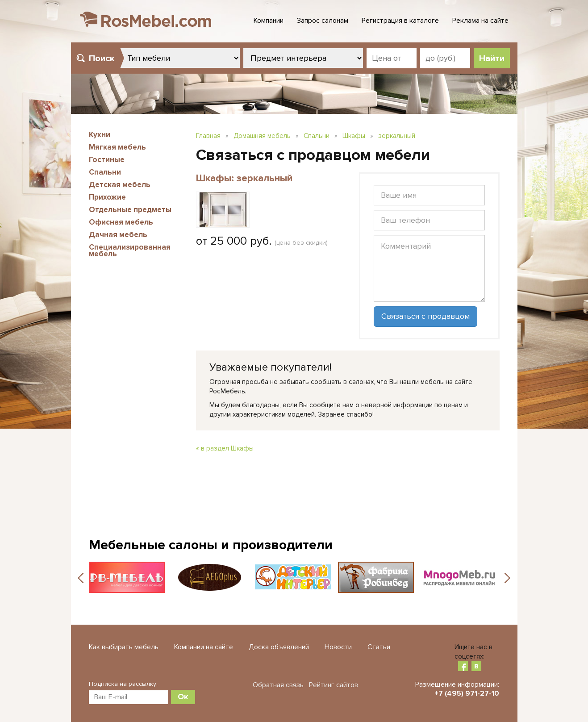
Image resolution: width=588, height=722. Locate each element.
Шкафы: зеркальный (244, 178)
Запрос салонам (323, 21)
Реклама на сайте (480, 21)
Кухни (100, 135)
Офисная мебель (121, 222)
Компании (269, 21)
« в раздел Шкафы (225, 448)
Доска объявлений (279, 647)
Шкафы (354, 136)
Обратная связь (278, 685)
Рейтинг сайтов (334, 685)
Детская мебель (120, 185)
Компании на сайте (204, 647)
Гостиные (107, 160)
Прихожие (107, 197)
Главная (208, 136)
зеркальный (397, 136)
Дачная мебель (118, 235)
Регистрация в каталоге (400, 21)
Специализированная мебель (130, 250)
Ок (183, 697)
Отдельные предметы (130, 210)
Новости (338, 647)
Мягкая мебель (117, 147)
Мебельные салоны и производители (211, 545)
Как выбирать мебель (124, 647)
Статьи (379, 647)
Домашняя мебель (262, 136)
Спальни (105, 172)
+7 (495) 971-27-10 (467, 693)
